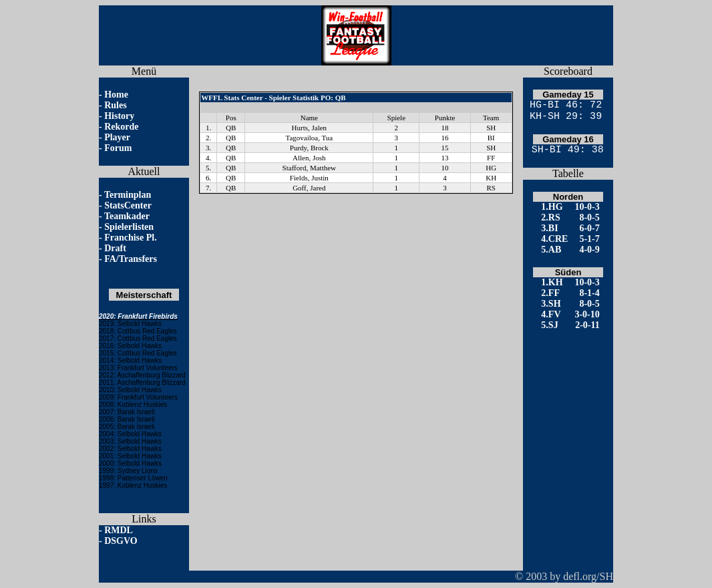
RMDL (119, 530)
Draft (115, 248)
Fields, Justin (309, 178)
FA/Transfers (131, 259)
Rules (115, 105)
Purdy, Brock (309, 148)
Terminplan (128, 195)
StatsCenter (128, 205)
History (119, 116)
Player (117, 137)
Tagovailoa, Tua (309, 138)
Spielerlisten (129, 227)
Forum (118, 148)
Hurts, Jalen (310, 128)
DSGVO (121, 541)
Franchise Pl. (131, 238)
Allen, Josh (309, 158)
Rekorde (121, 127)
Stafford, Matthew (309, 168)
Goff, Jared (309, 188)
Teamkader (127, 216)
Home (116, 95)
